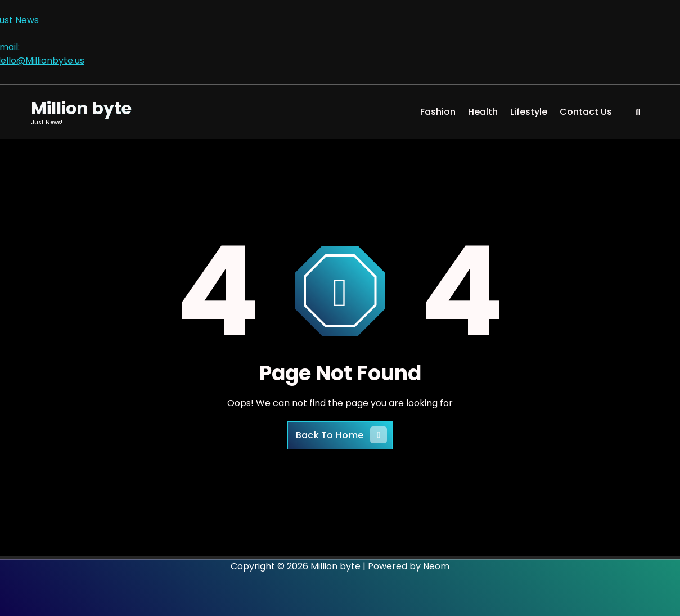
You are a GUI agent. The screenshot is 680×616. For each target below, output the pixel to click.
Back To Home (342, 435)
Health (483, 112)
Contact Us (586, 112)
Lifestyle (529, 112)
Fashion (438, 112)
